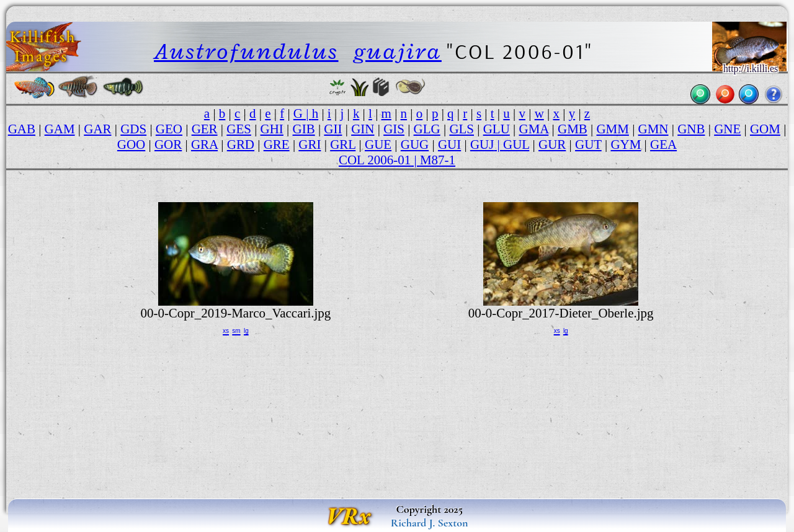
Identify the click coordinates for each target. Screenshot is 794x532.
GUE (378, 144)
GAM (60, 129)
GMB (573, 129)
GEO (169, 129)
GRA (204, 144)
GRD (241, 144)
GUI (449, 144)
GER (205, 129)
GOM (765, 129)
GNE (727, 129)
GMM (612, 129)
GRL (343, 144)
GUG (415, 144)
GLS (462, 129)
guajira (398, 51)
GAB (22, 129)
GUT (588, 144)
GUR (552, 144)
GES (239, 129)
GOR (168, 144)
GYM (626, 144)
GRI (310, 144)
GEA (663, 144)
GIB (304, 129)
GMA (534, 129)
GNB (691, 129)
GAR (97, 129)
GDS (133, 129)
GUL (516, 144)
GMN (653, 129)
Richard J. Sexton (430, 523)
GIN (363, 129)
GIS (394, 129)
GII (333, 129)
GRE (277, 144)
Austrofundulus (246, 51)
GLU (497, 129)
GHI (272, 129)
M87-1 (438, 160)
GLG (427, 129)
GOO (131, 144)
